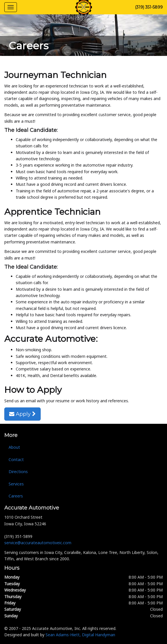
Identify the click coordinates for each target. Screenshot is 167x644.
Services (16, 484)
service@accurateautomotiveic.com (38, 543)
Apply (22, 414)
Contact (16, 459)
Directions (18, 472)
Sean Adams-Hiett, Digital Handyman (80, 635)
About (14, 447)
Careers (16, 496)
